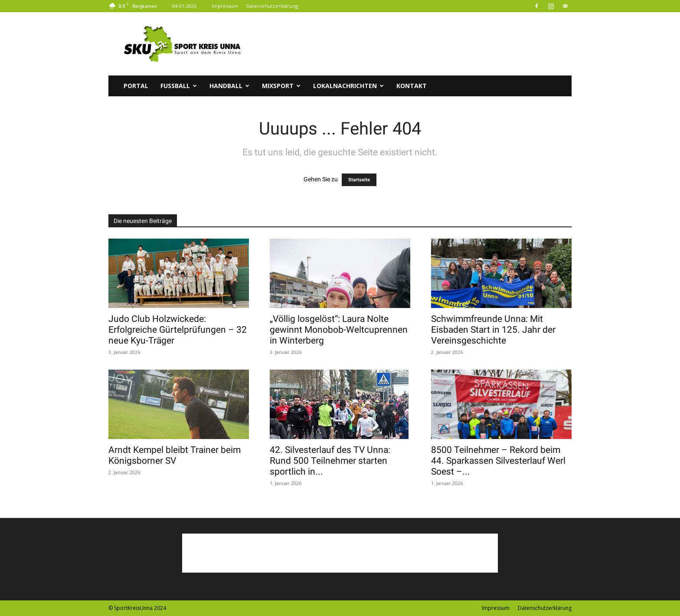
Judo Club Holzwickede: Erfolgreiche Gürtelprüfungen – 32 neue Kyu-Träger (178, 330)
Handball (229, 86)
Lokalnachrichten (348, 86)
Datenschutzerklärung (272, 6)
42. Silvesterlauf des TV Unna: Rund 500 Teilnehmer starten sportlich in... (330, 461)
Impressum (225, 6)
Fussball (179, 86)
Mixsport (281, 86)
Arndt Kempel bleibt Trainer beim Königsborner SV (175, 455)
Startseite (359, 180)
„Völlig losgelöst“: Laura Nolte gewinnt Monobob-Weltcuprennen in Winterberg (339, 330)
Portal (136, 86)
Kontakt (412, 86)
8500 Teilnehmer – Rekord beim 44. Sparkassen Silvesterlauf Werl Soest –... (498, 461)
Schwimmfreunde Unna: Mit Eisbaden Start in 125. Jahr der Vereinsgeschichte (493, 330)
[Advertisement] (414, 44)
